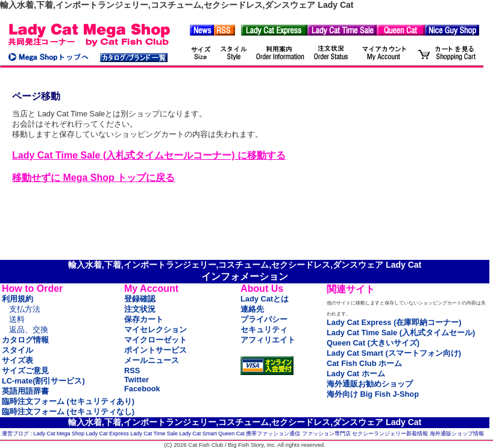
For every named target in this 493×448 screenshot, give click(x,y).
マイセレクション (155, 330)
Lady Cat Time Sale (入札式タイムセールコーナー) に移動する (149, 155)
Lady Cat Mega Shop (59, 434)
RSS (132, 371)
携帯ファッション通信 (273, 434)
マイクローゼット (155, 340)
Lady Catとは (265, 299)
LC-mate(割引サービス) (43, 381)
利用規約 (17, 299)
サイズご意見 (25, 371)
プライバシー (264, 319)
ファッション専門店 (326, 434)
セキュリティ (264, 330)
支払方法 (25, 309)
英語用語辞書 (25, 391)
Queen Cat (231, 434)
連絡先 (252, 309)
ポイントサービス (155, 350)
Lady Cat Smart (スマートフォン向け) (394, 353)
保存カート (144, 319)
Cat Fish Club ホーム (364, 363)
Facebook (142, 389)
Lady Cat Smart (198, 434)
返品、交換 (29, 330)
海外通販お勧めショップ (370, 384)
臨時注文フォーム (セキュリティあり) (68, 401)
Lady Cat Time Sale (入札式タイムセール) (401, 333)
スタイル (17, 350)
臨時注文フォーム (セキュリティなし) (68, 412)
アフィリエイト (268, 340)
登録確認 (140, 299)
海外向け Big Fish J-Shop (373, 394)
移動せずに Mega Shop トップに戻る (93, 178)
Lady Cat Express (108, 434)
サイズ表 (17, 360)
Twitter (137, 380)
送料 (17, 319)
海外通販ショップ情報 (457, 434)
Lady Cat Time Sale (154, 434)
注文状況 (140, 309)
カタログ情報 (25, 340)
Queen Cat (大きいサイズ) (373, 343)
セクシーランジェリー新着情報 (390, 434)
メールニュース (152, 360)
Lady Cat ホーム (356, 374)
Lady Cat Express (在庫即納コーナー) (394, 322)
